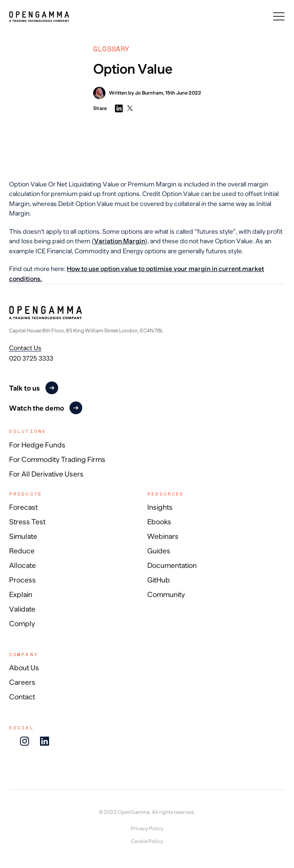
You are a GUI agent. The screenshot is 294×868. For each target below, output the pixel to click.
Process (22, 580)
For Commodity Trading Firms (57, 460)
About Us (24, 668)
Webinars (163, 537)
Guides (159, 551)
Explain (21, 595)
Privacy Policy (147, 829)
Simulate (23, 537)
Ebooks (159, 522)
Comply (22, 624)
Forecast (23, 507)
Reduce (22, 551)
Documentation (172, 566)
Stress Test (27, 522)
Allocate (22, 566)
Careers (22, 682)
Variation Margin (120, 241)
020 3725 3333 (31, 358)
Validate (22, 609)
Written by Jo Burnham (128, 93)
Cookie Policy (147, 841)
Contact (22, 697)
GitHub (159, 580)
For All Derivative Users (46, 474)
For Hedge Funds (37, 445)
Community (166, 595)
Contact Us (25, 348)
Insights (160, 507)
